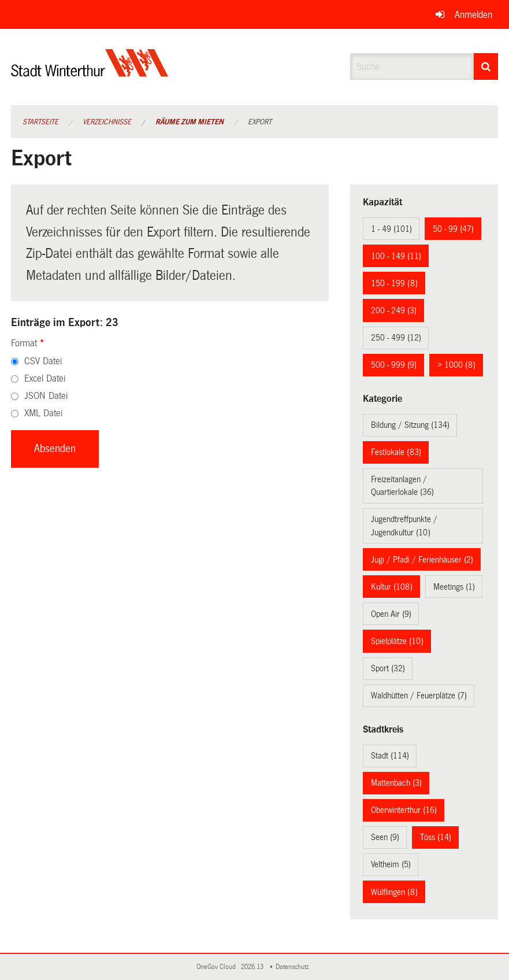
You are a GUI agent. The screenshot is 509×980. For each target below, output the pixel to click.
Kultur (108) (392, 587)
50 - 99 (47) (453, 229)
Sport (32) (388, 668)
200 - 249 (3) (394, 310)
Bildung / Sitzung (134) (410, 425)
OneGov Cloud (218, 967)
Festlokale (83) (396, 452)
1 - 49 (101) (391, 229)
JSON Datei (46, 396)
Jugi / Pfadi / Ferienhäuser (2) (422, 560)
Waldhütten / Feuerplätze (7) (419, 696)
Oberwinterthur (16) (404, 810)
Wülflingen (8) (394, 892)
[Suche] (486, 66)
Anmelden (473, 15)
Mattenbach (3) (396, 783)
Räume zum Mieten (190, 122)
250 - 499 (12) (396, 338)
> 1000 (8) (456, 365)
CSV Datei (43, 361)
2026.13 (253, 967)
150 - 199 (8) (394, 283)
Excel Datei (45, 378)
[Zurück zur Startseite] (90, 73)
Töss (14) (436, 837)
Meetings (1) (454, 587)
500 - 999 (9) (394, 365)
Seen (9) (385, 837)
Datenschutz (294, 967)
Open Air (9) (391, 614)
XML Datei (43, 413)
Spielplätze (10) (397, 641)
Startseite (40, 122)
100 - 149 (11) (396, 256)
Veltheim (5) (391, 864)
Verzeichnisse (107, 122)
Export (260, 122)
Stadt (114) (390, 756)
